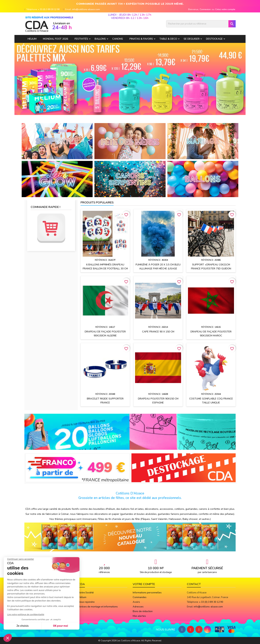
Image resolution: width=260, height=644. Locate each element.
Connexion (205, 9)
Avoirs (136, 602)
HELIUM (32, 39)
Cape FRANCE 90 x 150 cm (158, 332)
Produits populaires (97, 203)
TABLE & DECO (168, 39)
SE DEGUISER (192, 39)
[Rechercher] (201, 24)
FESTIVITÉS (81, 39)
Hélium (82, 597)
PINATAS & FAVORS (141, 39)
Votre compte (144, 584)
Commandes (140, 597)
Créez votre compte (225, 9)
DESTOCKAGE (214, 39)
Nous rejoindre (87, 602)
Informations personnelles (147, 593)
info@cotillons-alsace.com (86, 9)
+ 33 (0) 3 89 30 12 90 (49, 9)
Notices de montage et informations (98, 607)
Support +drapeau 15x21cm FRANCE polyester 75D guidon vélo (211, 269)
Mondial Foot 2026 (56, 39)
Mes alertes (139, 616)
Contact (194, 584)
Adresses (138, 607)
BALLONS (100, 39)
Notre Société (86, 593)
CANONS (118, 39)
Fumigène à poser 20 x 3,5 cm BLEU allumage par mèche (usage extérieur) (158, 269)
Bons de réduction (143, 611)
